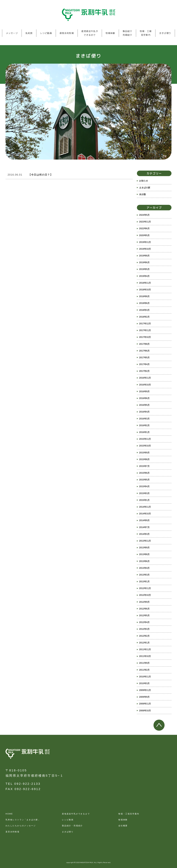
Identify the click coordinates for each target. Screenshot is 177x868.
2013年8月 (144, 554)
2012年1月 (144, 643)
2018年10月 (145, 290)
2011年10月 (145, 656)
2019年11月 (145, 242)
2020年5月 (144, 235)
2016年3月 (144, 419)
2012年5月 (144, 615)
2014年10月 (145, 514)
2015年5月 (144, 480)
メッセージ (12, 33)
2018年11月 (145, 283)
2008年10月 (145, 711)
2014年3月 (144, 534)
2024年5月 (144, 215)
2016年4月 (144, 412)
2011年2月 (144, 670)
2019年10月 (145, 249)
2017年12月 (145, 324)
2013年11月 (145, 541)
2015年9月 (144, 453)
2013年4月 (144, 568)
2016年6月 (144, 398)
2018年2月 (144, 317)
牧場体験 (110, 33)
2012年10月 (145, 595)
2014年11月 (145, 507)
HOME (9, 814)
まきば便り (165, 33)
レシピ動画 (46, 33)
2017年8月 (144, 344)
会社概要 (123, 826)
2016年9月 (144, 391)
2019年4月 (144, 276)
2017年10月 (145, 337)
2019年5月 (144, 269)
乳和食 (29, 33)
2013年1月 (144, 582)
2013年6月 (144, 561)
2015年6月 (144, 473)
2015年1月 (144, 500)
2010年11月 (145, 677)
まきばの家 (145, 188)
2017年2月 (144, 371)
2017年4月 (144, 364)
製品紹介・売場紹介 (72, 826)
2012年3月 (144, 629)
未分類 (142, 194)
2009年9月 (144, 697)
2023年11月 (145, 222)
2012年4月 (144, 622)
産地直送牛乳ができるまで (90, 33)
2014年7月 (144, 527)
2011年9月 (144, 663)
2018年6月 (144, 303)
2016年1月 (144, 432)
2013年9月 (144, 548)
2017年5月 (144, 358)
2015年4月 (144, 486)
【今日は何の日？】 (41, 175)
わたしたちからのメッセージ (21, 826)
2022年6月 (144, 228)
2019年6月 (144, 262)
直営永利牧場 (67, 33)
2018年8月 (144, 296)
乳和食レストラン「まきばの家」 (23, 820)
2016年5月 (144, 405)
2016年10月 (145, 385)
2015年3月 (144, 493)
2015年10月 (145, 446)
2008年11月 (145, 704)
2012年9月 (144, 602)
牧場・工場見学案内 (146, 33)
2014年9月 (144, 520)
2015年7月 (144, 466)
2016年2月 (144, 425)
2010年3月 (144, 683)
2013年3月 (144, 575)
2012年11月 (145, 588)
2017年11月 (145, 330)
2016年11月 (145, 378)
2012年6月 (144, 609)
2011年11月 (145, 649)
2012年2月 (144, 636)
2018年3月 (144, 310)
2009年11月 (145, 690)
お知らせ (144, 181)
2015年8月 (144, 459)
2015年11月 (145, 439)
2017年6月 (144, 351)
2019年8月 (144, 256)
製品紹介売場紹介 (127, 33)
